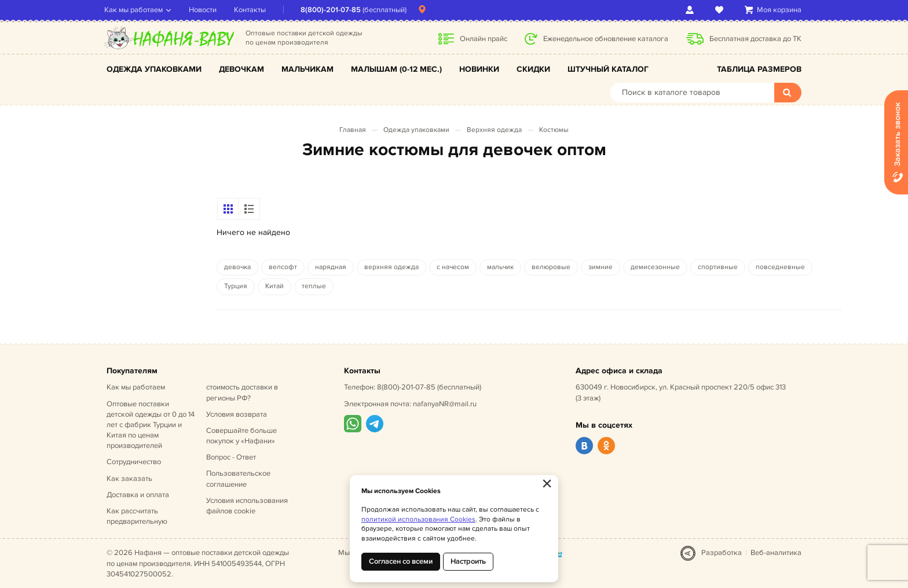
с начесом (453, 267)
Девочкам (241, 69)
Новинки (479, 69)
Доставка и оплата (138, 495)
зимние (601, 267)
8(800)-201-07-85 (333, 10)
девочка (237, 267)
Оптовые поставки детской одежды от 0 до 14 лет (151, 425)
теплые (314, 286)
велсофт (283, 267)
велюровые (551, 267)
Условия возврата (237, 414)
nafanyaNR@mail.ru (445, 404)
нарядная (331, 267)
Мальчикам (307, 69)
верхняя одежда (391, 267)
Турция (236, 286)
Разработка (722, 553)
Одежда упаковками (154, 69)
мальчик (500, 267)
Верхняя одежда (494, 130)
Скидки (533, 69)
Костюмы (554, 130)
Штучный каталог (608, 69)
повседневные (780, 267)
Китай (274, 286)
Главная (353, 130)
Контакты (252, 10)
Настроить (468, 561)
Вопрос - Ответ (231, 457)
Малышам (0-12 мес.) (396, 69)
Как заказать (129, 479)
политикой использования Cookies (418, 519)
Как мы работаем (136, 10)
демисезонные (655, 267)
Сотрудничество (134, 462)
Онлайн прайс (484, 39)
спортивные (718, 267)
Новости (205, 10)
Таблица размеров (759, 69)
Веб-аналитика (776, 553)
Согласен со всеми (401, 561)
